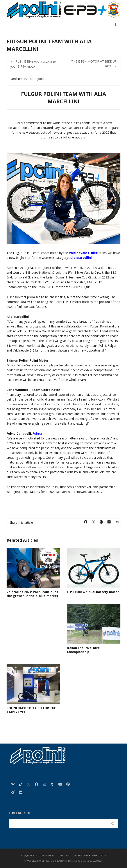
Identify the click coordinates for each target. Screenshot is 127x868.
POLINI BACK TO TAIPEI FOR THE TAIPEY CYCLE (31, 710)
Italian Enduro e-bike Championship (83, 650)
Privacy (93, 855)
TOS (103, 855)
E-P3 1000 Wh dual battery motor (93, 592)
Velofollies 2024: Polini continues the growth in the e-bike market (32, 594)
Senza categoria (32, 79)
